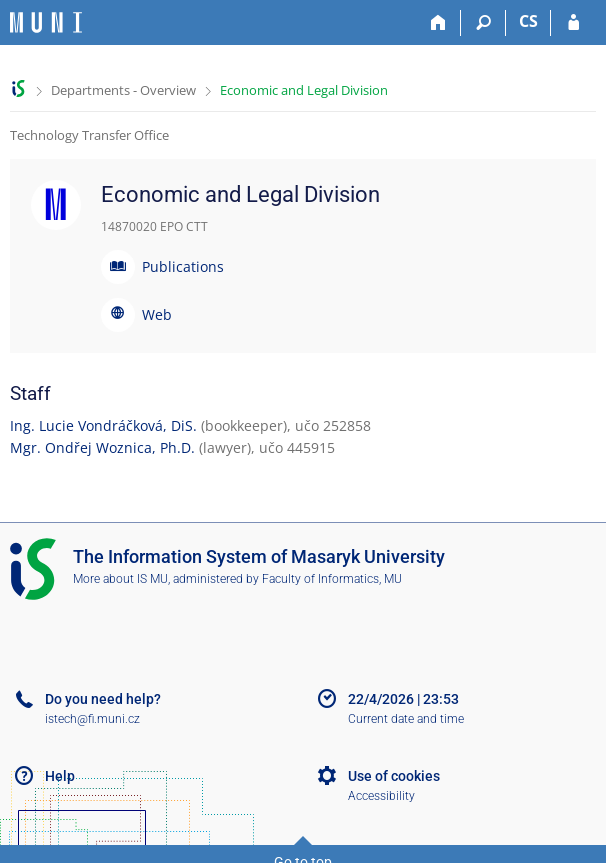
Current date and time (406, 719)
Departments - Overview (123, 90)
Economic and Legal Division (304, 90)
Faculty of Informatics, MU (332, 579)
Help (60, 776)
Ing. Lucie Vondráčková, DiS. (103, 425)
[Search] (483, 23)
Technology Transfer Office (89, 135)
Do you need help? (103, 699)
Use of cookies (394, 776)
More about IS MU (120, 579)
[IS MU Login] (573, 23)
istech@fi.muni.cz (92, 719)
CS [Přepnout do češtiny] (528, 21)
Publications (183, 266)
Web (157, 314)
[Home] (438, 23)
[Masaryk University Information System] (46, 22)
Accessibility (381, 796)
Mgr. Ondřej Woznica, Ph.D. (102, 447)
